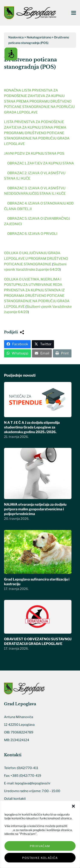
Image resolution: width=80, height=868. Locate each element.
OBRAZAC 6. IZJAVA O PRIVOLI (32, 234)
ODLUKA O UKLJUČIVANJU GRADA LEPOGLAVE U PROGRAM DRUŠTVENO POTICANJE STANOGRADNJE (36, 258)
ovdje (8, 830)
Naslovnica (16, 37)
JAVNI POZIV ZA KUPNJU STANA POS (34, 153)
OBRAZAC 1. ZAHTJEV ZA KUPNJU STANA (41, 163)
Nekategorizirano (39, 37)
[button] (73, 806)
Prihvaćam (40, 846)
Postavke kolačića (40, 858)
